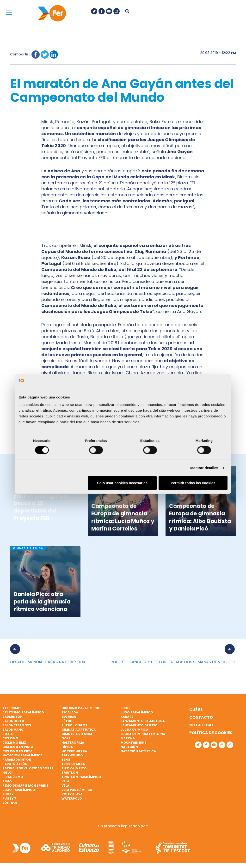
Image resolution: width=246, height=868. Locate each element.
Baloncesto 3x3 (17, 725)
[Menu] (9, 13)
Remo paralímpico (19, 790)
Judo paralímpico (137, 712)
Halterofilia (73, 743)
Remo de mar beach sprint (25, 786)
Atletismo (12, 708)
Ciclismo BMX (14, 743)
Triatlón (70, 773)
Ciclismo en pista (18, 747)
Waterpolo (72, 799)
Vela (65, 781)
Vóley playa (72, 794)
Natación (129, 747)
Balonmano (13, 730)
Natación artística (138, 751)
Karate (127, 717)
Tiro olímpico (74, 768)
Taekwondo (72, 755)
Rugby (8, 794)
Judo (125, 708)
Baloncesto (13, 721)
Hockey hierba (74, 751)
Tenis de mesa (73, 764)
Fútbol (68, 721)
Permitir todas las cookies (193, 483)
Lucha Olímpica (134, 730)
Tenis (66, 760)
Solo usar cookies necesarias (122, 483)
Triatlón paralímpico (81, 777)
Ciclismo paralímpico (81, 708)
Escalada (70, 712)
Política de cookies (211, 733)
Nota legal (201, 725)
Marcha (128, 738)
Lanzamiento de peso (139, 725)
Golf (66, 738)
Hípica (67, 747)
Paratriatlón (15, 764)
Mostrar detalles (204, 468)
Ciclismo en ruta (17, 751)
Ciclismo (10, 738)
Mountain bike (133, 743)
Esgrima (69, 717)
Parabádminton (17, 760)
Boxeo (8, 734)
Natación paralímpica (22, 755)
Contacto (201, 717)
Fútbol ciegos (74, 725)
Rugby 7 (9, 799)
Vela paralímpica (77, 790)
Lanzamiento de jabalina (143, 721)
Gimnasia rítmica (77, 734)
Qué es (196, 710)
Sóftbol (10, 803)
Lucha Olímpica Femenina (143, 734)
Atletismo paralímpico (23, 712)
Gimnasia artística (79, 730)
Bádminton (12, 717)
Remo (7, 781)
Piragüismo (13, 777)
